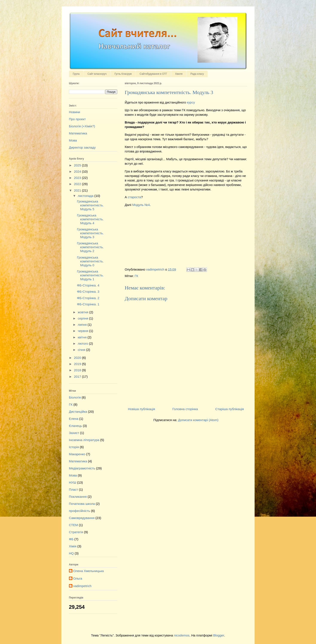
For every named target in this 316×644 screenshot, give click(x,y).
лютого (83, 343)
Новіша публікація (141, 409)
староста (134, 197)
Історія (74, 447)
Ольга (78, 578)
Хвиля (179, 74)
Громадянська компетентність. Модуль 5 (90, 205)
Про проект (77, 119)
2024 (78, 171)
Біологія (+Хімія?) (82, 126)
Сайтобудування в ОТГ (153, 74)
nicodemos (182, 635)
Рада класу (197, 74)
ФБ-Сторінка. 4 (88, 285)
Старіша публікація (230, 409)
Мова (73, 140)
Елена (74, 419)
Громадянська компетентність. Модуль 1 (90, 275)
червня (83, 331)
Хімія (73, 546)
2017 (78, 377)
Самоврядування (82, 518)
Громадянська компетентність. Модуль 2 (90, 247)
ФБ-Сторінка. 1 (88, 304)
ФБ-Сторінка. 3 (88, 292)
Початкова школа (82, 504)
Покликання (78, 497)
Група (76, 74)
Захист (74, 433)
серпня (83, 318)
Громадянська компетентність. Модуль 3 (90, 233)
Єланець (75, 426)
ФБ (71, 539)
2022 (78, 184)
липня (83, 325)
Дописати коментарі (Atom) (198, 420)
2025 (78, 165)
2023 (78, 178)
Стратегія (76, 532)
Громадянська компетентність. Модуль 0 (90, 261)
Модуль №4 (141, 205)
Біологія (75, 397)
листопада (86, 196)
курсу (191, 102)
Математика (78, 133)
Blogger (219, 635)
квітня (83, 337)
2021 (78, 190)
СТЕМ (73, 525)
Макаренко (77, 454)
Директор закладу (82, 147)
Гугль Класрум (123, 74)
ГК (136, 276)
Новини (74, 112)
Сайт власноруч (97, 74)
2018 (78, 370)
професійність (80, 511)
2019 (78, 364)
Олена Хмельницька (88, 571)
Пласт (73, 489)
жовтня (83, 312)
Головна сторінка (185, 409)
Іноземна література (84, 440)
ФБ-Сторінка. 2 (88, 298)
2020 (78, 358)
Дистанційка (78, 412)
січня (82, 350)
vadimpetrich (82, 586)
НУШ (73, 482)
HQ (71, 553)
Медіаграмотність (82, 468)
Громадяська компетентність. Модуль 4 (90, 219)
